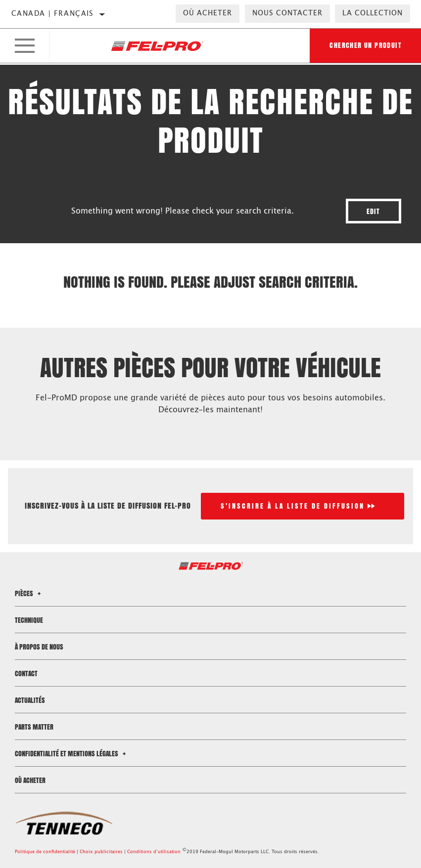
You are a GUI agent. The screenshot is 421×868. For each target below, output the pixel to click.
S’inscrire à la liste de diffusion (293, 506)
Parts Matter (34, 727)
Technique (29, 620)
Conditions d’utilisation (154, 852)
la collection (373, 13)
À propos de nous (39, 647)
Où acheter (208, 13)
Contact (26, 673)
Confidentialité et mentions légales (72, 754)
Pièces (29, 593)
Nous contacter (287, 13)
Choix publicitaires (101, 852)
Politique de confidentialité (45, 852)
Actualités (30, 700)
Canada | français (53, 14)
